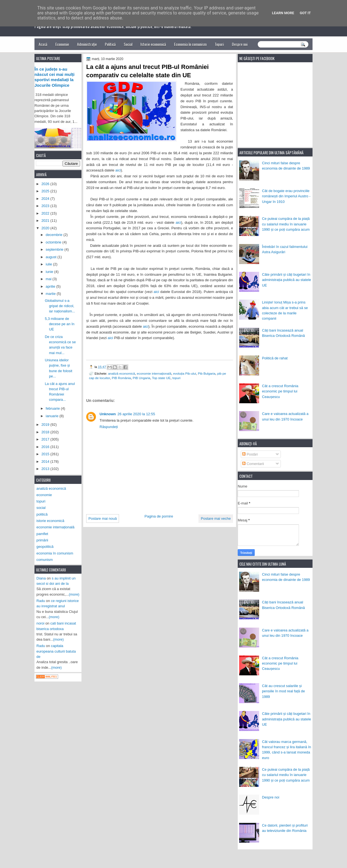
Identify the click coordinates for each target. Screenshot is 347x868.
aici (118, 170)
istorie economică (50, 521)
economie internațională (154, 373)
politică (42, 514)
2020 (46, 228)
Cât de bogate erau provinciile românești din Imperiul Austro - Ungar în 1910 (286, 196)
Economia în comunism (190, 44)
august (51, 257)
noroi (40, 623)
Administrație (87, 44)
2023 (46, 206)
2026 (46, 184)
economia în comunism (55, 553)
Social (128, 44)
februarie (53, 408)
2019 (46, 425)
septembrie (55, 249)
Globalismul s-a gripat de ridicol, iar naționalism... (60, 306)
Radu (41, 601)
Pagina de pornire (159, 516)
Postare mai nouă (103, 518)
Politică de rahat (275, 358)
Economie (62, 44)
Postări (250, 454)
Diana (41, 578)
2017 (46, 439)
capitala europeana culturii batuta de (56, 651)
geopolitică (45, 547)
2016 (46, 447)
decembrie (54, 235)
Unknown (108, 414)
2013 (46, 469)
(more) (74, 594)
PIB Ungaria (141, 378)
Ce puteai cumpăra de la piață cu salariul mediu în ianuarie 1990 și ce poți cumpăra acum (286, 224)
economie (44, 495)
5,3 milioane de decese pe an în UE (60, 324)
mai (49, 279)
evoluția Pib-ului (185, 373)
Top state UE (161, 378)
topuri (176, 378)
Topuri (219, 44)
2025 (46, 191)
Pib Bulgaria (207, 373)
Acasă (43, 44)
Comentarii (253, 464)
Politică (110, 44)
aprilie (51, 286)
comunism (45, 560)
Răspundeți (109, 427)
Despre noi (240, 44)
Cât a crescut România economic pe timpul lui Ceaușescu (280, 391)
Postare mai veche (216, 518)
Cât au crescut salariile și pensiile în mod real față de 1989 (283, 691)
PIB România (121, 378)
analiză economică (122, 373)
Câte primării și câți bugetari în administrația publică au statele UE (287, 280)
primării (42, 540)
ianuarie (52, 416)
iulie (49, 264)
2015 (46, 454)
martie (51, 294)
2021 (46, 221)
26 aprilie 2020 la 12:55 (136, 414)
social (41, 508)
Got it (305, 13)
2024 (46, 199)
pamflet (42, 534)
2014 (46, 462)
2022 (46, 213)
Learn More (283, 13)
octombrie (54, 242)
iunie (50, 272)
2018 (46, 432)
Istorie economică (153, 44)
